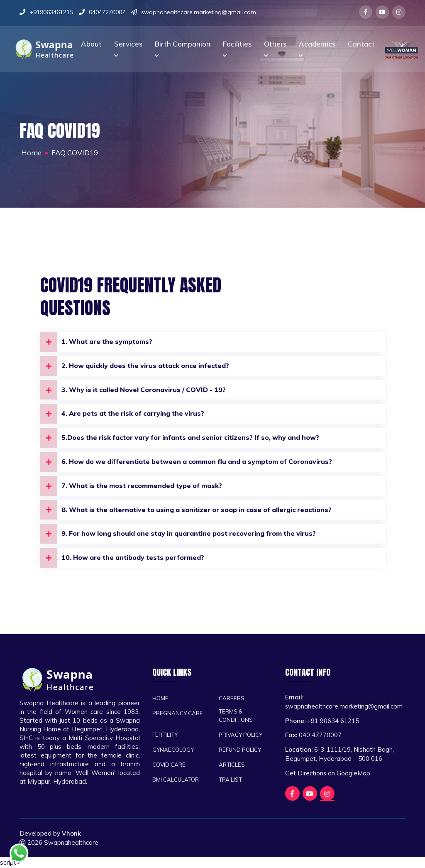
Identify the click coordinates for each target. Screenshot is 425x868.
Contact (361, 43)
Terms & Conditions (236, 717)
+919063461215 (51, 12)
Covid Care (169, 766)
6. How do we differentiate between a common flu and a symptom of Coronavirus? (189, 462)
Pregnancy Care (178, 714)
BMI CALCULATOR (176, 781)
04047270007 (107, 12)
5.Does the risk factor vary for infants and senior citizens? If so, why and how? (183, 438)
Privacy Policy (241, 736)
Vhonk (73, 835)
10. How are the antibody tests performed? (123, 559)
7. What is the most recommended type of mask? (133, 486)
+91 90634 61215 (333, 722)
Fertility (165, 736)
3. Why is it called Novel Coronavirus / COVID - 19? (135, 390)
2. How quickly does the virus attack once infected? (136, 366)
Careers (232, 699)
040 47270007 (320, 736)
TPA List (231, 781)
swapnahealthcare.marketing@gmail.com (199, 12)
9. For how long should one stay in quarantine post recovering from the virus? (181, 535)
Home (161, 699)
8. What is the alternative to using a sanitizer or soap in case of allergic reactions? (189, 510)
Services (128, 47)
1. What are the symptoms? (97, 342)
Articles (232, 766)
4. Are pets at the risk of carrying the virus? (124, 414)
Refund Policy (241, 751)
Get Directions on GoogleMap (328, 774)
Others (275, 47)
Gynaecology (174, 751)
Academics (317, 47)
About (91, 43)
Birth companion (183, 47)
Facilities (237, 47)
